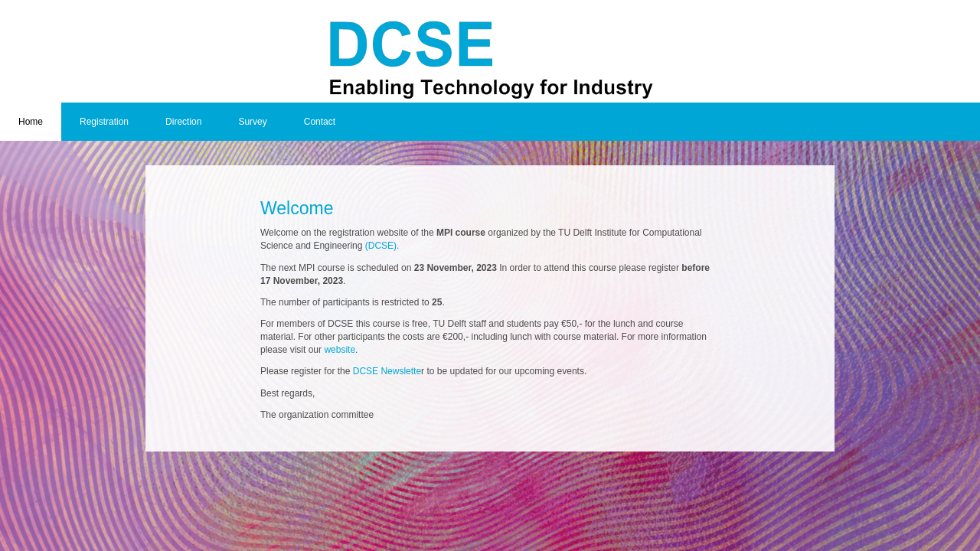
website (340, 350)
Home (31, 122)
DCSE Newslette (385, 371)
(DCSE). (382, 246)
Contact (320, 122)
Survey (252, 122)
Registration (104, 122)
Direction (183, 122)
